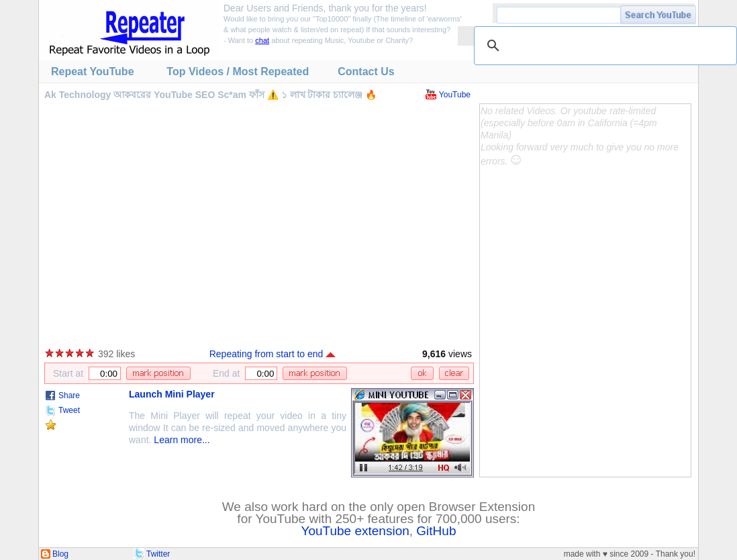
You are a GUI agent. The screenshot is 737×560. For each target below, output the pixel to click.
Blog (60, 554)
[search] (603, 46)
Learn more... (182, 440)
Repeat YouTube (93, 72)
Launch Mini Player (172, 394)
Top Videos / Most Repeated (238, 72)
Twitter (158, 554)
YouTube (455, 95)
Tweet (69, 410)
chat (262, 40)
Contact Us (366, 72)
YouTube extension (355, 531)
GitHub (436, 531)
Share (69, 395)
